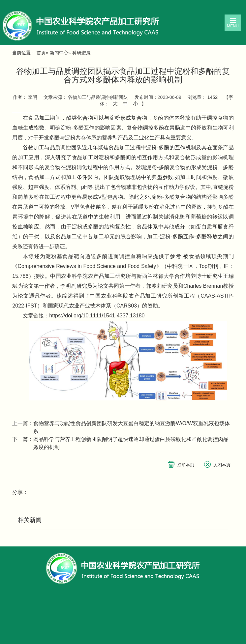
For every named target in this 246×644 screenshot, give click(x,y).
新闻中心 (59, 53)
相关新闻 (30, 520)
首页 (41, 53)
